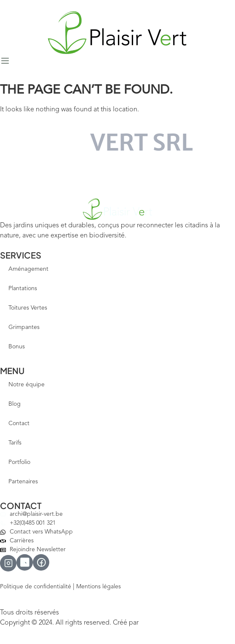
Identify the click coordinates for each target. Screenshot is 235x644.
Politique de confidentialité (36, 587)
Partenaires (23, 482)
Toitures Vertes (28, 308)
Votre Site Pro (158, 623)
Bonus (17, 347)
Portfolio (19, 462)
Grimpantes (24, 327)
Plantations (23, 288)
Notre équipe (27, 385)
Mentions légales (99, 587)
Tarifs (15, 443)
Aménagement (28, 269)
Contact (19, 423)
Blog (15, 404)
